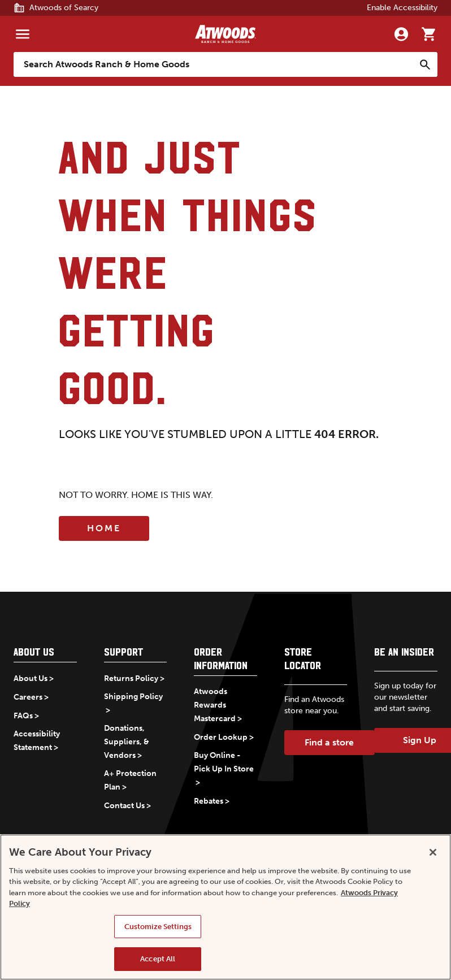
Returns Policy (131, 678)
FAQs (23, 716)
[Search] (425, 64)
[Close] (433, 852)
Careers (28, 697)
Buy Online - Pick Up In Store (224, 762)
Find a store (329, 742)
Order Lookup (221, 737)
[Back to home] (225, 34)
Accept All (158, 959)
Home (104, 528)
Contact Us (124, 806)
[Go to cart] (428, 34)
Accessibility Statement (37, 741)
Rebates (209, 801)
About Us (31, 678)
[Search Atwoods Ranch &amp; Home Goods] (214, 64)
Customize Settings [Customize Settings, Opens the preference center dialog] (158, 927)
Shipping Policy (133, 697)
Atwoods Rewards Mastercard (215, 705)
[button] (45, 654)
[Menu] (23, 34)
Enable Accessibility (402, 8)
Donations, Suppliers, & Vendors (127, 742)
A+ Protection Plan (130, 780)
